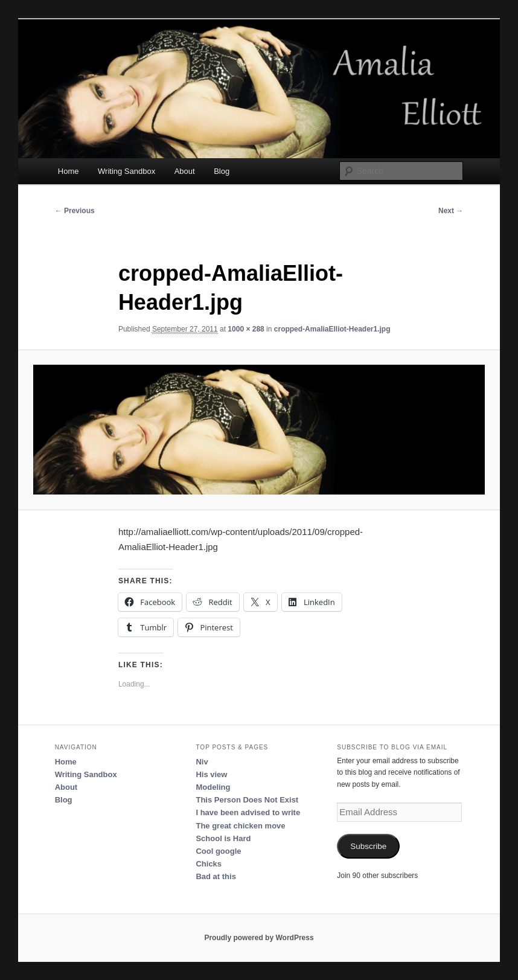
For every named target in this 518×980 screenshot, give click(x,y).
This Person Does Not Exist (247, 800)
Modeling (213, 787)
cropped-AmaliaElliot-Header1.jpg (332, 329)
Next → (451, 211)
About (185, 171)
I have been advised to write (248, 812)
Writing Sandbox (126, 171)
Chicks (209, 864)
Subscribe (368, 846)
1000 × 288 (246, 329)
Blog (222, 171)
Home (69, 171)
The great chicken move (240, 826)
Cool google (218, 851)
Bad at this (216, 876)
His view (211, 774)
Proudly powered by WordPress (259, 938)
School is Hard (223, 838)
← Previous (75, 211)
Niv (202, 762)
